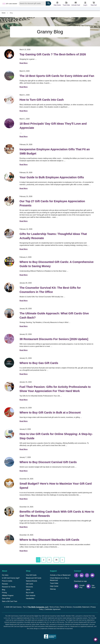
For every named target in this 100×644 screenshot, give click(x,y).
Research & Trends (9, 587)
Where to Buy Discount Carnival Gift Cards (48, 462)
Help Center (54, 586)
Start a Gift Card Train (10, 601)
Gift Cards (29, 584)
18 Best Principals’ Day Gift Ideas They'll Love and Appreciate (53, 126)
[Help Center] (57, 4)
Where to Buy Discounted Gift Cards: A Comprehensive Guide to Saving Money (57, 264)
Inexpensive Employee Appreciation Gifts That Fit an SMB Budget (55, 151)
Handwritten (30, 598)
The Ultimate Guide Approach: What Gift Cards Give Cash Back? (54, 315)
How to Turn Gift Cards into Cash (42, 100)
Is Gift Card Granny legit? (11, 578)
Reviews (5, 584)
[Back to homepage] (10, 3)
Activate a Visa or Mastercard (60, 575)
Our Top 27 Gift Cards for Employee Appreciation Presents (52, 203)
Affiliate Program (8, 596)
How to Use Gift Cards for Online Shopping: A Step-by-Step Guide (56, 436)
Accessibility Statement (81, 607)
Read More (24, 63)
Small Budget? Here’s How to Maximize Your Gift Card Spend (56, 486)
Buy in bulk (30, 593)
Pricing (4, 593)
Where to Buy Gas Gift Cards (39, 363)
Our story (5, 575)
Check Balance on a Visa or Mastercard (60, 579)
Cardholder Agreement (52, 609)
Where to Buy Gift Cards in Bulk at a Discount (50, 413)
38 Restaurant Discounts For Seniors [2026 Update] (54, 339)
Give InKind (6, 598)
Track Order (54, 583)
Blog (4, 590)
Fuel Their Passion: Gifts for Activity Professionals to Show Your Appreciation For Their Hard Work (55, 389)
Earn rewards (31, 596)
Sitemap (53, 589)
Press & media (7, 581)
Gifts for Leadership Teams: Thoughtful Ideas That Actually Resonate (53, 236)
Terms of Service (66, 607)
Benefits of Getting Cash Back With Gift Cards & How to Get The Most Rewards (57, 514)
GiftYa (28, 590)
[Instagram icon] (87, 575)
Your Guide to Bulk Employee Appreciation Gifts (52, 177)
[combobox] (35, 3)
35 (56, 560)
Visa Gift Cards (31, 575)
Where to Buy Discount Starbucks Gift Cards (49, 540)
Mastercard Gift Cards (34, 578)
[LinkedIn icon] (82, 575)
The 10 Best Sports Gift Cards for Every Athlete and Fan (57, 76)
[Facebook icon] (76, 575)
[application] (96, 640)
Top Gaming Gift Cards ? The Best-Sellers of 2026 (53, 54)
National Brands (32, 581)
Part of (36, 607)
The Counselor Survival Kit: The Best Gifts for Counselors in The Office (50, 290)
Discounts (29, 587)
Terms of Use (54, 607)
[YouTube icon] (92, 575)
